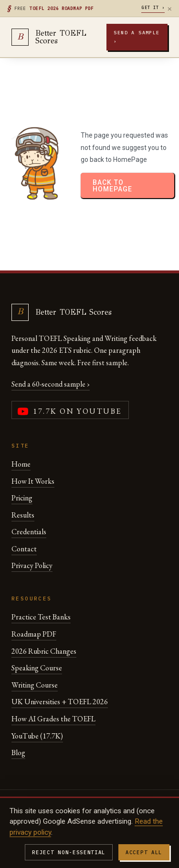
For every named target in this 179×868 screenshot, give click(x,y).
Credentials (29, 532)
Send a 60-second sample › (51, 384)
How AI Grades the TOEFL (53, 719)
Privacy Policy (32, 565)
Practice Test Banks (41, 617)
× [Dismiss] (170, 9)
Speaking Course (37, 668)
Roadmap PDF (34, 634)
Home (21, 464)
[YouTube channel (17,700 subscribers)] (70, 410)
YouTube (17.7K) (37, 736)
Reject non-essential (69, 852)
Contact (24, 549)
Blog (18, 753)
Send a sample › (137, 37)
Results (23, 515)
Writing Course (35, 685)
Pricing (22, 498)
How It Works (33, 481)
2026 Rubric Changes (44, 651)
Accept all (144, 852)
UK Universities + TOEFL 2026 (60, 702)
